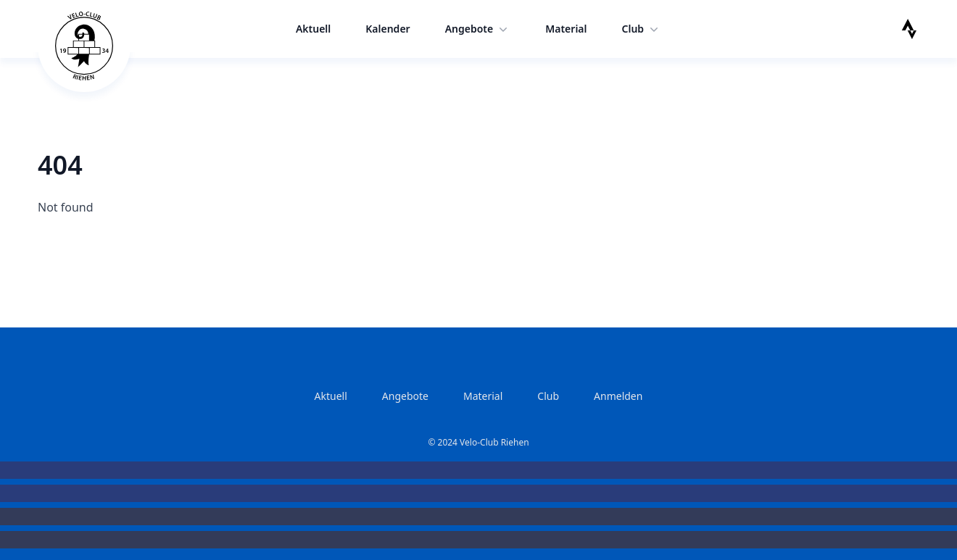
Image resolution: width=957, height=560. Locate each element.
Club (642, 29)
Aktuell (313, 29)
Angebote (478, 29)
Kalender (388, 29)
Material (566, 29)
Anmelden (618, 396)
